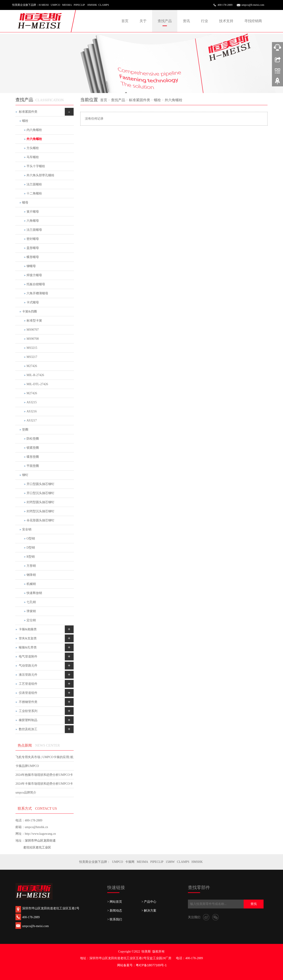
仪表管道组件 (28, 693)
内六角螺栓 (34, 130)
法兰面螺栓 (34, 184)
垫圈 (25, 430)
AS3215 (32, 402)
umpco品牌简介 (26, 793)
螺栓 (157, 100)
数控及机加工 (28, 729)
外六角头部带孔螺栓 (40, 175)
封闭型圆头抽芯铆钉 (40, 502)
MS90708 (33, 339)
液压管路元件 (28, 675)
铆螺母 (31, 266)
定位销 (31, 620)
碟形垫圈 (33, 457)
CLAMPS (183, 862)
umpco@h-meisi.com (253, 5)
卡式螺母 (33, 302)
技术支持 (226, 21)
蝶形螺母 (33, 257)
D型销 (31, 548)
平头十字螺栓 (36, 166)
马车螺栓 (33, 157)
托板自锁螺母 (36, 284)
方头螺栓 (33, 148)
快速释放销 (34, 593)
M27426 (32, 366)
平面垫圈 (33, 466)
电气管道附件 (28, 657)
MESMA (142, 862)
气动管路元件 (28, 666)
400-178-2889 (225, 5)
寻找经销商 (253, 21)
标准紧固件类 (140, 100)
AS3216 (32, 411)
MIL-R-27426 (35, 375)
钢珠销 (31, 575)
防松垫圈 (33, 439)
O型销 (31, 539)
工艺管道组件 (28, 684)
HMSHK (197, 862)
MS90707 (33, 330)
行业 (205, 21)
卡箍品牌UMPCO (27, 766)
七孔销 (31, 602)
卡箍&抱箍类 (28, 629)
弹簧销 (31, 611)
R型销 (31, 557)
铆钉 (25, 475)
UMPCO (118, 862)
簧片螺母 (33, 212)
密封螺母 (33, 239)
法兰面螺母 (34, 230)
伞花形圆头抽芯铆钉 (40, 520)
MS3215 (32, 348)
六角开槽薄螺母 (37, 293)
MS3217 (32, 357)
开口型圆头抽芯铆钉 (40, 484)
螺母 (25, 203)
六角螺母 (33, 221)
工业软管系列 (28, 711)
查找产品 (165, 21)
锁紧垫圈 (33, 448)
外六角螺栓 (174, 100)
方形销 (31, 566)
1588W (170, 862)
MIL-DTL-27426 (37, 384)
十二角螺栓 (34, 193)
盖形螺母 (33, 248)
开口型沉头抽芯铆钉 (40, 493)
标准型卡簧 (34, 321)
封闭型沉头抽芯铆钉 (40, 511)
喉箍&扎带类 (28, 647)
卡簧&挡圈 (30, 311)
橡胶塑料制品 (28, 720)
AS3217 (32, 420)
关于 (143, 21)
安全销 (27, 529)
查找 (254, 904)
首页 (125, 21)
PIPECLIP (157, 862)
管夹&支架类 (28, 638)
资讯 (186, 21)
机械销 (31, 584)
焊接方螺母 (34, 275)
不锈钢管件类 (28, 702)
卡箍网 (130, 862)
